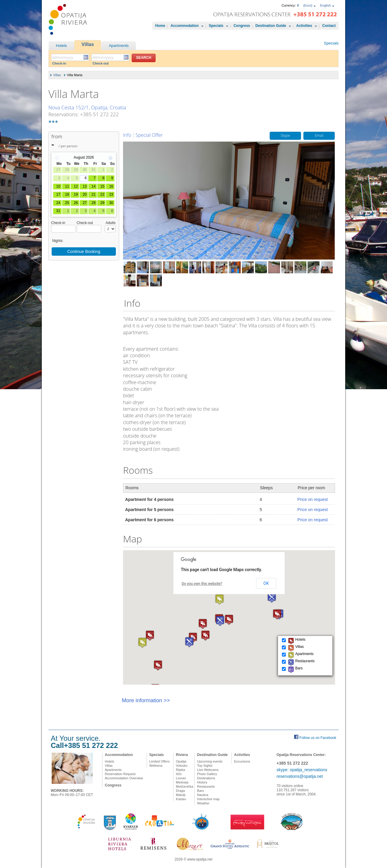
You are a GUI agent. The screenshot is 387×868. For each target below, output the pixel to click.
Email (319, 136)
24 (58, 203)
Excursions (242, 761)
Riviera (182, 755)
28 (93, 203)
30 (111, 203)
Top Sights (205, 766)
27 (85, 203)
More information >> (146, 700)
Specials (216, 26)
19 (76, 194)
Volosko (182, 766)
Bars (201, 791)
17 (58, 194)
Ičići (179, 774)
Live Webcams (208, 770)
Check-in (59, 63)
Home (160, 26)
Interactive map (208, 799)
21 (93, 194)
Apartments (119, 46)
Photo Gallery (207, 774)
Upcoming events (210, 761)
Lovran (181, 778)
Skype (285, 136)
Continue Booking (84, 251)
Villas (88, 44)
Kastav (181, 799)
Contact (329, 26)
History (202, 782)
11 (67, 186)
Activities (304, 26)
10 (58, 186)
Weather (203, 803)
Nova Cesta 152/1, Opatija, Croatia (87, 107)
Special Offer (149, 135)
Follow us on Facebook (318, 738)
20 (85, 194)
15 (102, 186)
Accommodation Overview (124, 778)
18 (67, 194)
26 (76, 203)
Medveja (182, 782)
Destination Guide (271, 26)
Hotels (61, 46)
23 (111, 194)
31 (58, 211)
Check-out (101, 63)
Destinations (206, 778)
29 (102, 203)
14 (93, 186)
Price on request (313, 499)
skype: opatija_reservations (302, 770)
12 (76, 186)
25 (67, 203)
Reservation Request (120, 774)
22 (102, 194)
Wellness (156, 766)
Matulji (181, 795)
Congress (242, 26)
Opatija (181, 761)
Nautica (203, 795)
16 (111, 186)
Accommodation (185, 26)
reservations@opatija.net (300, 776)
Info (127, 135)
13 (85, 186)
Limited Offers (159, 761)
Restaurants (206, 786)
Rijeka (181, 770)
